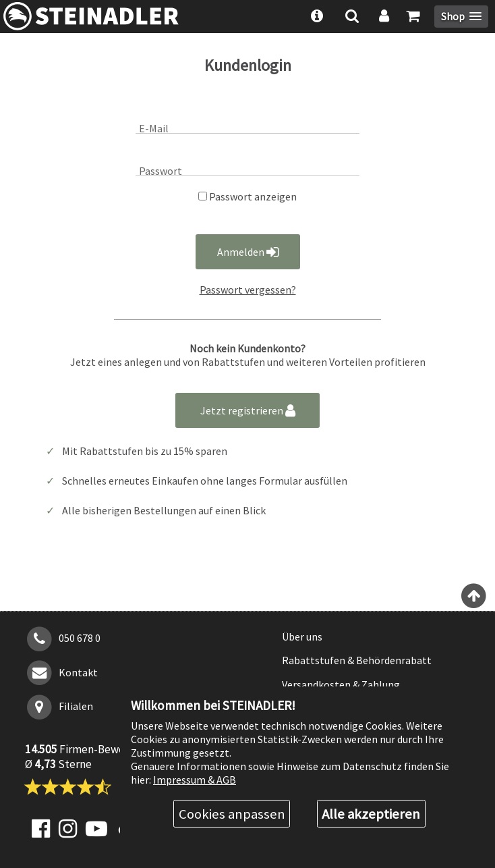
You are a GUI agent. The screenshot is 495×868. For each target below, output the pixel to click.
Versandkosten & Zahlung (341, 684)
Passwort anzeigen (247, 196)
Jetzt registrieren (248, 410)
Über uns (302, 636)
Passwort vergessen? (248, 290)
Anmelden (248, 252)
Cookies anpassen (232, 814)
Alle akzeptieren (371, 814)
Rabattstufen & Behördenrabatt (357, 660)
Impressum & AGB (195, 780)
